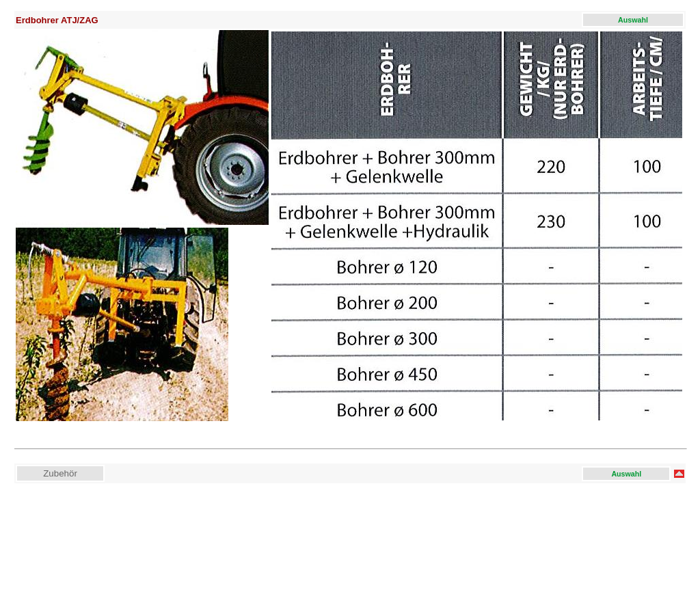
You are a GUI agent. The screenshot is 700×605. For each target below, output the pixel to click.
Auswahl (633, 20)
